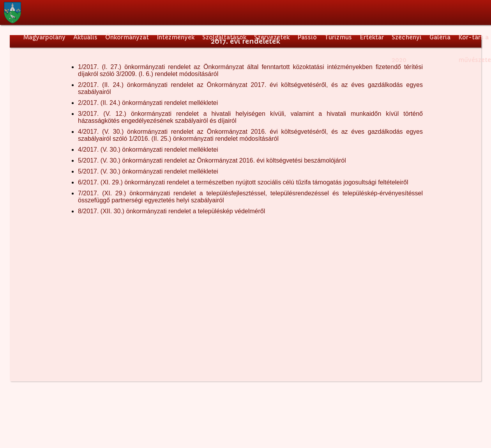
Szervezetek (272, 37)
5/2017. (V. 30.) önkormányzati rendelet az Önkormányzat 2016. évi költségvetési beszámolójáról (212, 160)
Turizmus (338, 37)
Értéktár (372, 37)
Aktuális (85, 37)
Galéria (440, 37)
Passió (307, 37)
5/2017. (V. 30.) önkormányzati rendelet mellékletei (148, 171)
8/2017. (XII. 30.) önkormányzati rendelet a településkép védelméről (171, 211)
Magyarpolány (44, 37)
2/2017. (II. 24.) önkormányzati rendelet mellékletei (148, 103)
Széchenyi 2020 (407, 42)
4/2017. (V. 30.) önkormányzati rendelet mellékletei (148, 150)
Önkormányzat (127, 37)
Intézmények (176, 37)
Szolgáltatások (224, 37)
